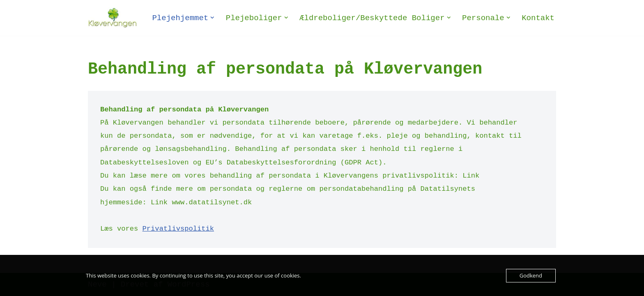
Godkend (531, 275)
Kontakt (538, 18)
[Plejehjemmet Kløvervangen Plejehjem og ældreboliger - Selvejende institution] (113, 18)
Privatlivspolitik (178, 229)
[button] (212, 18)
